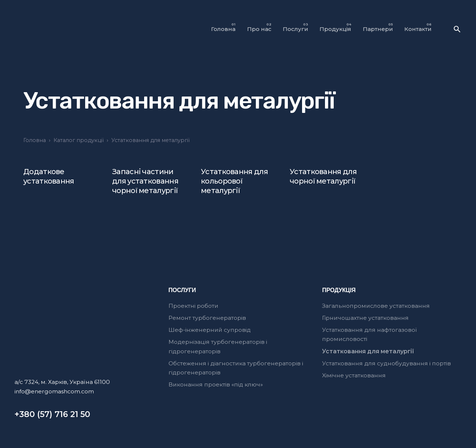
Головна (35, 140)
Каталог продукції (79, 140)
